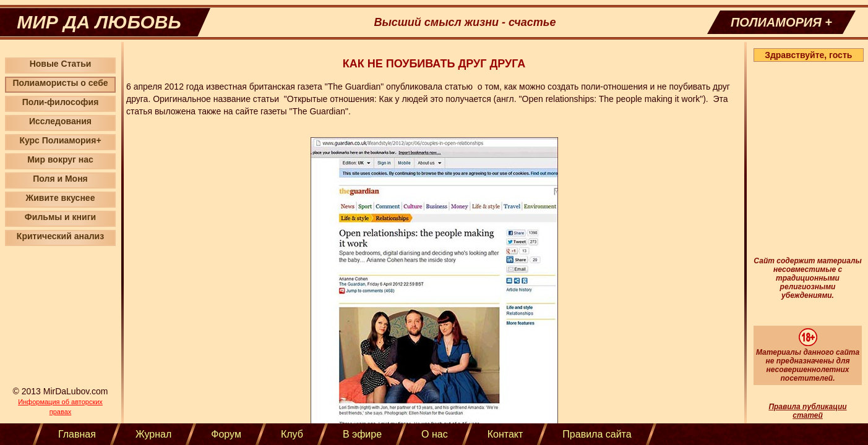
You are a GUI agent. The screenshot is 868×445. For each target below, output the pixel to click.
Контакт (505, 434)
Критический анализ (60, 236)
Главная (77, 434)
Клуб (292, 434)
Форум (226, 434)
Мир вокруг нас (60, 159)
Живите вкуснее (61, 198)
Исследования (60, 121)
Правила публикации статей (807, 411)
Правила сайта (597, 434)
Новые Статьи (61, 64)
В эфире (362, 434)
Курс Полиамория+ (60, 140)
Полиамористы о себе (60, 83)
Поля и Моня (60, 179)
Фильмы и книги (60, 217)
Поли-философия (61, 102)
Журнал (153, 434)
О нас (435, 434)
